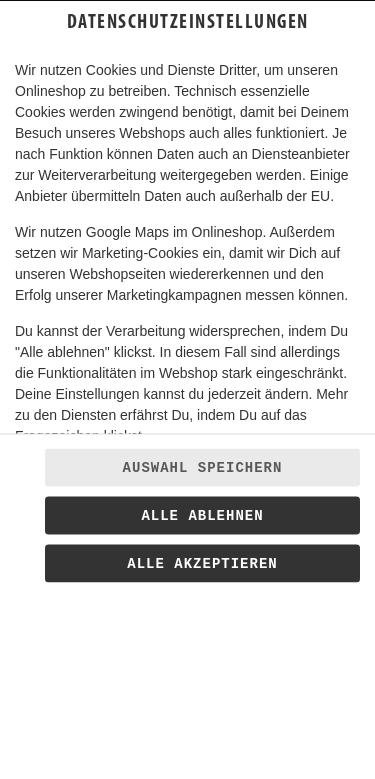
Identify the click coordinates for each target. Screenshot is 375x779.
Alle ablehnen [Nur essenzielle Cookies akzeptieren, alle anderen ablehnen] (202, 516)
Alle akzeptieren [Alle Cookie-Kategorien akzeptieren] (202, 564)
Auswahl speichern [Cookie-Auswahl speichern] (203, 468)
